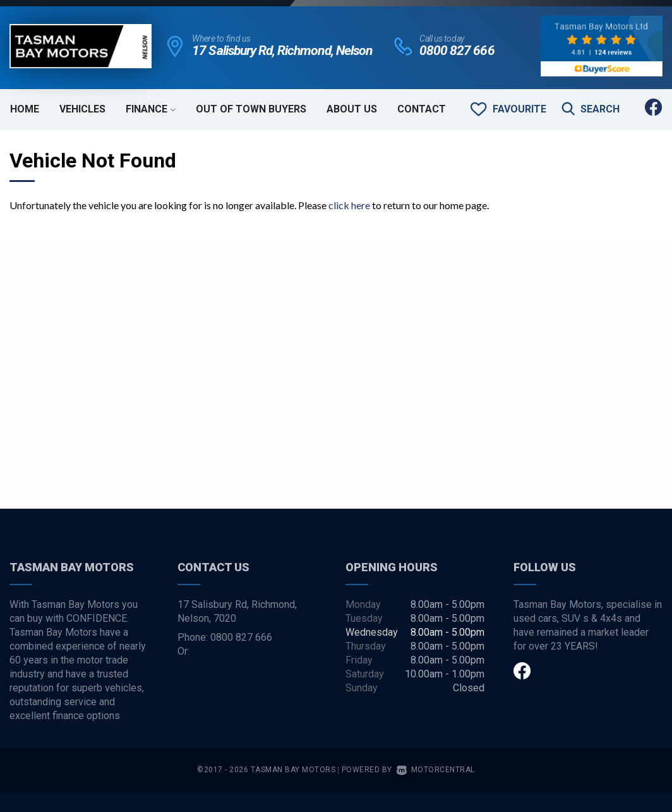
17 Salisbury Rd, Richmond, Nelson (282, 51)
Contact (422, 109)
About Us (352, 109)
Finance (151, 109)
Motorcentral (436, 770)
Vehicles (82, 109)
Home (25, 109)
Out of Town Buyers (251, 109)
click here (349, 205)
